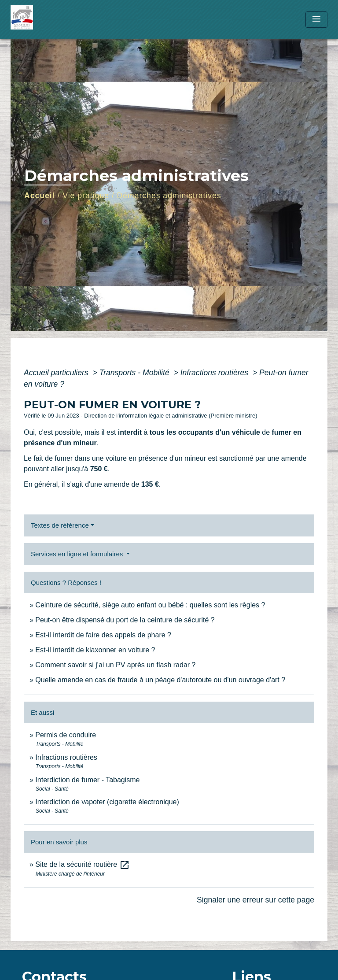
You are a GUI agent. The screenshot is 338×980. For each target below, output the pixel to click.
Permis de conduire (66, 735)
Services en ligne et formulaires (78, 554)
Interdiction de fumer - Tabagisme (87, 780)
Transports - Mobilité (136, 373)
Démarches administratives (169, 196)
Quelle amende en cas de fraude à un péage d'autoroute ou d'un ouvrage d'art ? (160, 680)
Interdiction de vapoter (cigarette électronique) (107, 802)
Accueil (40, 196)
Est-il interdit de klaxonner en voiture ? (95, 650)
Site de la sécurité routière (82, 864)
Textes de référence (60, 525)
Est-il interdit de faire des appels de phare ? (103, 635)
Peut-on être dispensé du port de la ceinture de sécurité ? (125, 620)
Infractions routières (215, 373)
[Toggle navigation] (316, 20)
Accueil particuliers (57, 373)
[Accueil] (44, 20)
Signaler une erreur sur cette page (255, 900)
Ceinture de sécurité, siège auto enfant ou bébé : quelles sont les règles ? (150, 605)
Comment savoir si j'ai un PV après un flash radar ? (115, 665)
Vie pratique (86, 196)
